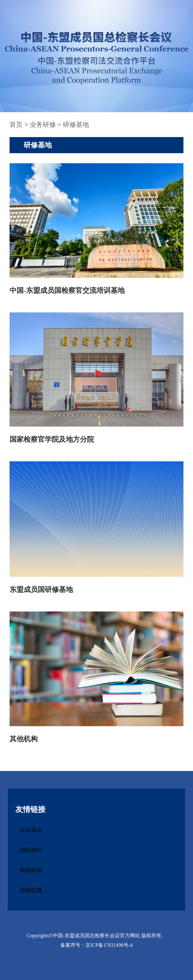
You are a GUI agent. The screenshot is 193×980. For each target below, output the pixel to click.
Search (180, 11)
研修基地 (76, 125)
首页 (16, 125)
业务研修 (43, 125)
